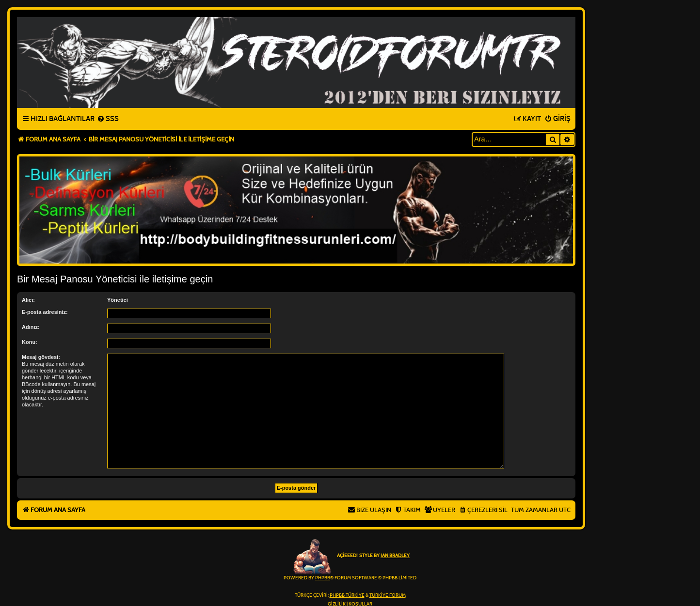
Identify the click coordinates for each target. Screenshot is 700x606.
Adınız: (31, 327)
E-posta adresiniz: (45, 312)
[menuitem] (108, 119)
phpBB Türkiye (347, 595)
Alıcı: (28, 300)
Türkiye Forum (388, 595)
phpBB (323, 578)
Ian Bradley (395, 556)
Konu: (30, 342)
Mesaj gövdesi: (41, 357)
